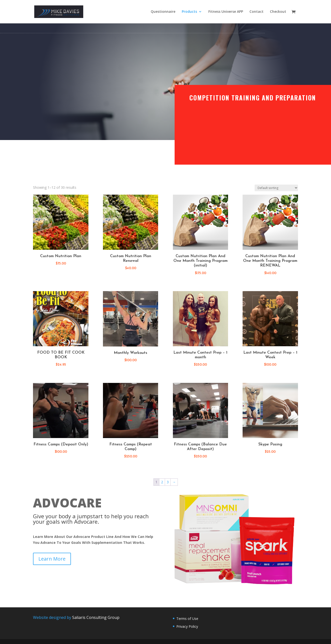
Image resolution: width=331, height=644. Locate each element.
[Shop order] (276, 188)
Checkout (278, 12)
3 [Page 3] (168, 482)
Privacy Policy (187, 626)
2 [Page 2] (162, 482)
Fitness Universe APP (226, 12)
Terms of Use (187, 619)
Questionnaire (163, 12)
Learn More (52, 559)
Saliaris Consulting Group (96, 617)
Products (189, 12)
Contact (257, 12)
